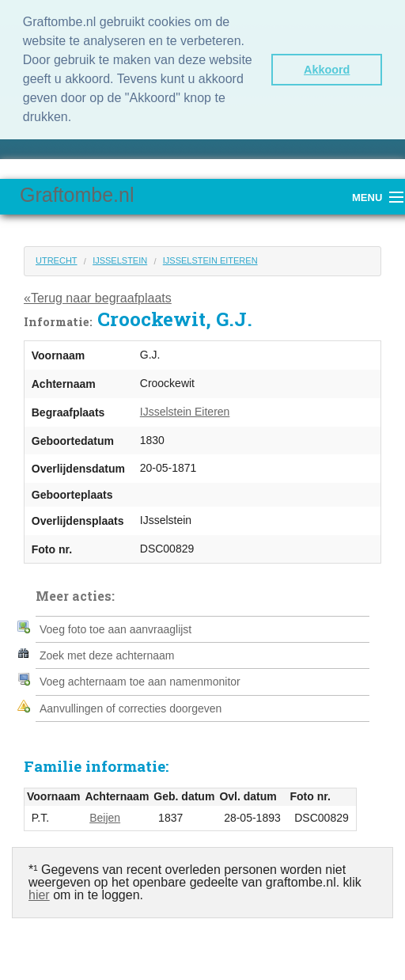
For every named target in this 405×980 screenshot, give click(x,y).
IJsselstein (120, 260)
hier (39, 895)
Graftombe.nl (77, 195)
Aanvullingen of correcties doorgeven (131, 708)
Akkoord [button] (327, 70)
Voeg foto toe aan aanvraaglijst (115, 629)
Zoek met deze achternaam (107, 655)
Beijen (105, 818)
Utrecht (57, 260)
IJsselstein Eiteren (210, 260)
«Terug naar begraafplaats (98, 298)
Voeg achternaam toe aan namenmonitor (140, 682)
